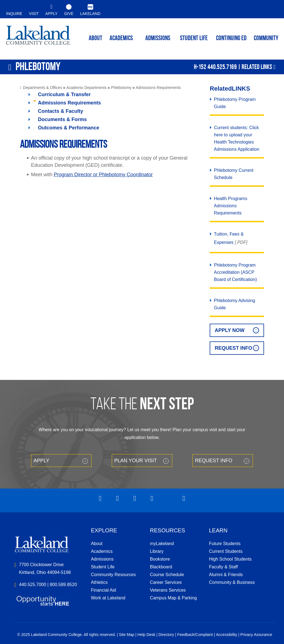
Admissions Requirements (159, 88)
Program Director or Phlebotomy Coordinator (103, 175)
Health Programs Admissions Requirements (230, 206)
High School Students (230, 559)
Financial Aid (104, 590)
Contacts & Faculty (61, 111)
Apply (41, 461)
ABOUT (96, 39)
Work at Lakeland (108, 598)
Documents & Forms (62, 119)
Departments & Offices (43, 88)
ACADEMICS (121, 39)
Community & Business (232, 582)
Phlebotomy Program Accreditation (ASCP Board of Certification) (235, 272)
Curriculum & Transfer (64, 94)
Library (157, 551)
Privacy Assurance (256, 635)
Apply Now (230, 330)
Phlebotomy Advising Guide (234, 304)
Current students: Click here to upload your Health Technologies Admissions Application (237, 138)
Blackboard (161, 567)
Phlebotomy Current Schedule (234, 174)
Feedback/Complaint (195, 635)
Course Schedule (167, 575)
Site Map (127, 635)
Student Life (194, 39)
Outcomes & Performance (69, 128)
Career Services (166, 582)
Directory (166, 635)
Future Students (225, 544)
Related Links (257, 67)
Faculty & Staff (223, 567)
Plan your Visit (136, 461)
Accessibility (227, 635)
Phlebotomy (121, 88)
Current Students (226, 551)
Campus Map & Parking (173, 598)
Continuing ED (231, 39)
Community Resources (113, 575)
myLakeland (38, 38)
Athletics (99, 582)
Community (266, 39)
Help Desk (147, 635)
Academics (102, 551)
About (97, 544)
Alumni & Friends (226, 575)
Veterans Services (168, 590)
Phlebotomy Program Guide (235, 103)
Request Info (233, 348)
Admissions (158, 39)
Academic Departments (87, 88)
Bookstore (160, 559)
